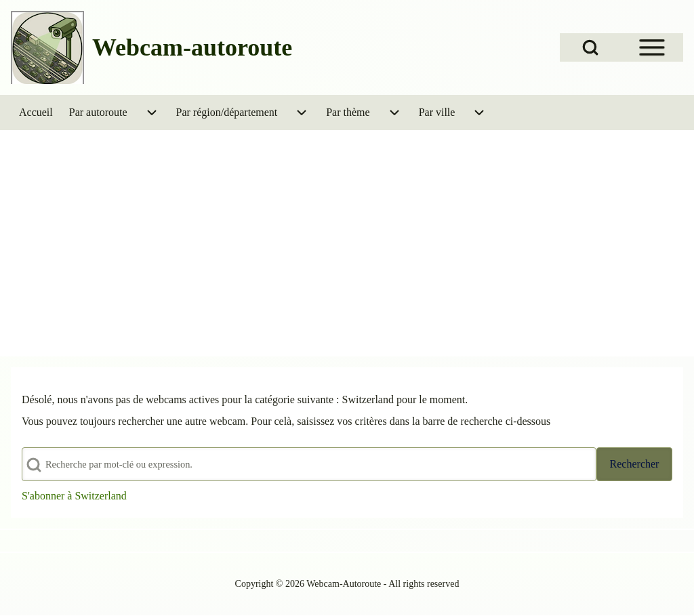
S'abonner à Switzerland (74, 496)
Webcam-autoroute (192, 47)
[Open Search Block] (590, 47)
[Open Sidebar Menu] (652, 47)
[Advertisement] (347, 232)
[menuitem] (36, 112)
